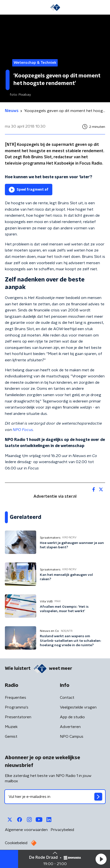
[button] (101, 859)
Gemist (11, 737)
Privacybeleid (62, 830)
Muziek (11, 727)
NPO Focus (23, 430)
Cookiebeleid (16, 843)
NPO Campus (72, 737)
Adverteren (70, 727)
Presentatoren (18, 717)
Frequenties (16, 698)
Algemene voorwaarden (26, 830)
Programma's (17, 707)
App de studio (72, 717)
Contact (67, 698)
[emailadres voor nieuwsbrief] (55, 797)
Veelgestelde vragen (78, 707)
